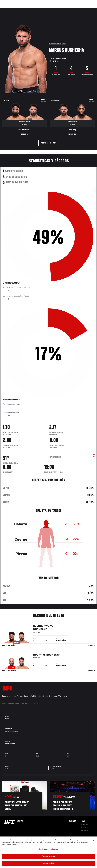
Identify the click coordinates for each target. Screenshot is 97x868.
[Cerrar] (93, 840)
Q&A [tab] (36, 704)
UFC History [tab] (27, 704)
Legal (83, 821)
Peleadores (29, 9)
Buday (37, 655)
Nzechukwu (41, 626)
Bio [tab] (4, 704)
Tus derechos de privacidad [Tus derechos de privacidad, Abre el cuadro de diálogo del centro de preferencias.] (48, 849)
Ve (73, 9)
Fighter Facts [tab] (13, 704)
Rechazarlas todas (48, 856)
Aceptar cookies (49, 863)
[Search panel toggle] (89, 9)
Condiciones (85, 824)
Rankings (17, 9)
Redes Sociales (62, 9)
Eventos (7, 9)
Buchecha (40, 630)
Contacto (72, 821)
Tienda (83, 9)
